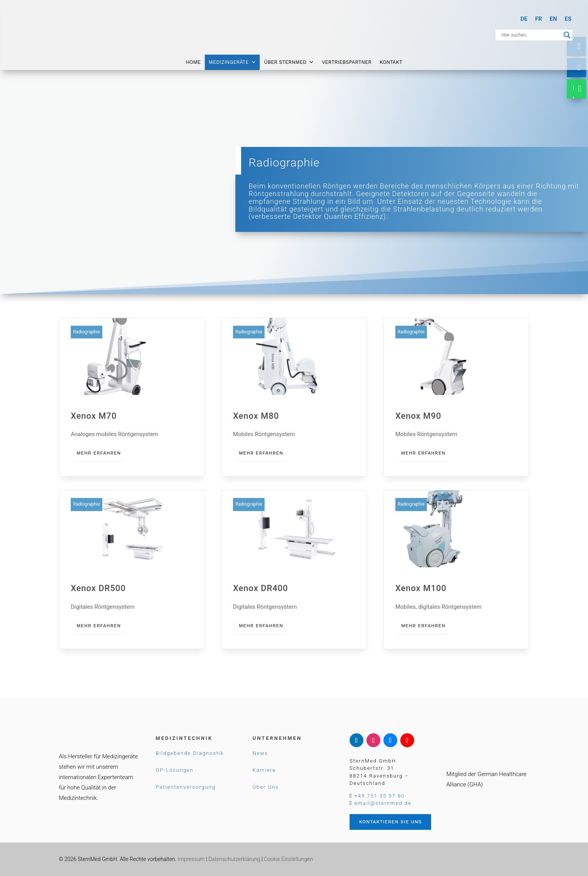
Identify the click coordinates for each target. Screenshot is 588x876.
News (260, 753)
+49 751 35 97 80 (379, 796)
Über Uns (266, 787)
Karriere (264, 770)
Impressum (191, 859)
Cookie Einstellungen (288, 859)
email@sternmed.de (383, 803)
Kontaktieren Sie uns (391, 822)
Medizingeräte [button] (232, 63)
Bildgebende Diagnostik (190, 753)
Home (193, 62)
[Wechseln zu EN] (553, 19)
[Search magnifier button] (567, 35)
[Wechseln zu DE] (524, 19)
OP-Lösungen (175, 770)
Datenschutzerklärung (234, 859)
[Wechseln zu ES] (568, 19)
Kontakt (391, 62)
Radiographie (87, 332)
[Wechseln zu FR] (538, 19)
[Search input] (531, 35)
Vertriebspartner (347, 62)
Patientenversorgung (186, 787)
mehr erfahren (99, 453)
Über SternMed (289, 63)
